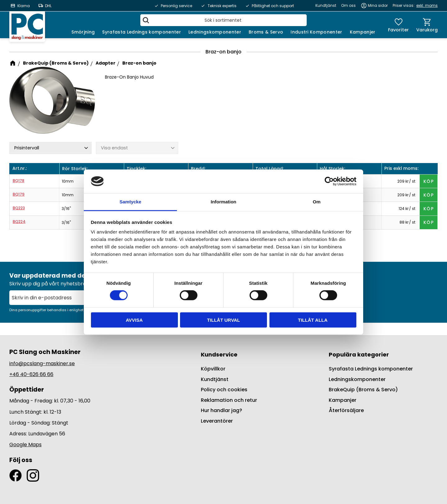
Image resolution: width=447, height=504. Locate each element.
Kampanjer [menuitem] (363, 32)
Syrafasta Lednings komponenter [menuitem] (142, 32)
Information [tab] (224, 202)
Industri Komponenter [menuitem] (316, 32)
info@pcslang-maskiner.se (42, 363)
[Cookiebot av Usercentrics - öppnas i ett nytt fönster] (329, 181)
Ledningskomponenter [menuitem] (215, 32)
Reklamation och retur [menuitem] (229, 400)
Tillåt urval (223, 320)
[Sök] (146, 20)
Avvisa (134, 320)
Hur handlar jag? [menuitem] (221, 410)
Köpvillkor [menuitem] (213, 369)
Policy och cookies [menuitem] (224, 390)
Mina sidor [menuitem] (378, 5)
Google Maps (25, 445)
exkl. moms (427, 5)
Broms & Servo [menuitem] (266, 32)
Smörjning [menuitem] (83, 32)
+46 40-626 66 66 (31, 374)
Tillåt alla (313, 320)
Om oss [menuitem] (348, 5)
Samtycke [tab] (130, 202)
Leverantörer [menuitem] (217, 421)
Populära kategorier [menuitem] (359, 354)
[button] (398, 25)
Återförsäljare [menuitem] (346, 410)
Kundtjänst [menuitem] (326, 5)
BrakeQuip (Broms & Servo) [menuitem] (363, 390)
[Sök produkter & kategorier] (223, 20)
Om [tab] (316, 202)
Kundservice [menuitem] (219, 354)
